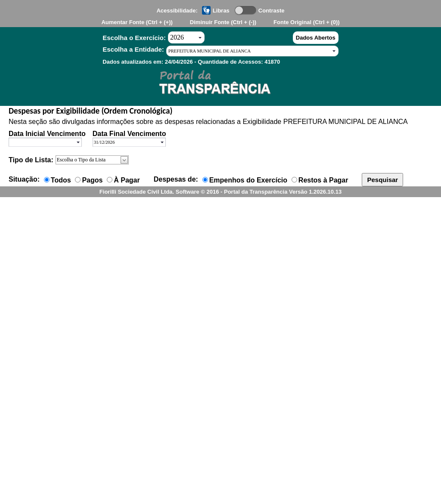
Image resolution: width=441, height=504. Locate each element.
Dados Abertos (316, 38)
